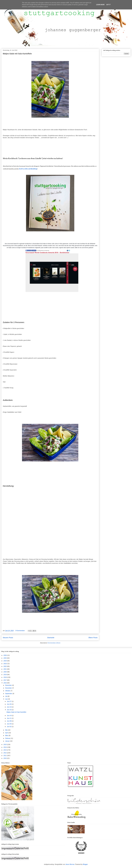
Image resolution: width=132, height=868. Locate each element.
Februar (8, 738)
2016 (5, 683)
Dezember (9, 685)
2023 (5, 664)
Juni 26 (9, 704)
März (7, 736)
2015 (5, 745)
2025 (5, 658)
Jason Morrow (70, 864)
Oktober (8, 691)
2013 (5, 750)
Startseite (51, 638)
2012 (5, 753)
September (9, 694)
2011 (5, 756)
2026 (5, 655)
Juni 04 (9, 724)
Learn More (100, 5)
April (7, 733)
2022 (5, 666)
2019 (5, 675)
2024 (5, 661)
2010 (5, 758)
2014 (5, 747)
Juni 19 (9, 707)
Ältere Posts (93, 638)
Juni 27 (9, 701)
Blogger (85, 864)
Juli (6, 696)
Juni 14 (9, 716)
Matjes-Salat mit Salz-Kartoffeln (17, 54)
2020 (5, 672)
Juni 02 (9, 727)
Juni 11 (9, 718)
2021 (5, 669)
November (9, 688)
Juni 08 (9, 721)
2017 (5, 680)
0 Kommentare (20, 631)
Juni (7, 699)
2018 (5, 677)
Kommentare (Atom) (54, 643)
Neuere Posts (8, 638)
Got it (108, 5)
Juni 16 (9, 710)
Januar (8, 741)
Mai (7, 730)
